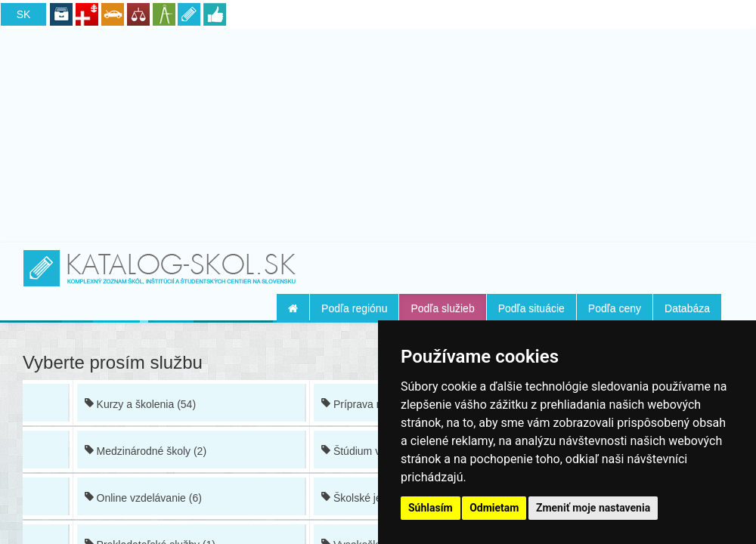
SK (24, 14)
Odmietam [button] (494, 508)
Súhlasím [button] (431, 508)
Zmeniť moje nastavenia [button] (593, 508)
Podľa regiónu (354, 308)
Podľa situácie (531, 308)
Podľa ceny (615, 308)
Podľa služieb (442, 308)
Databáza (687, 308)
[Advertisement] (378, 133)
